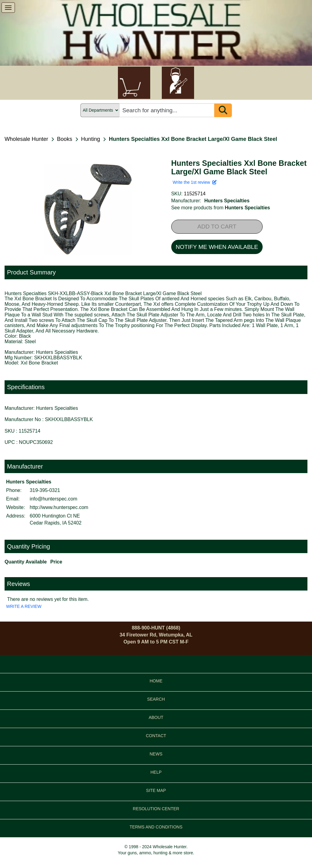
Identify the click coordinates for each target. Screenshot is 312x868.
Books (65, 139)
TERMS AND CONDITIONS (156, 827)
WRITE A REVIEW (24, 606)
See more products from (221, 208)
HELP (156, 772)
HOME (156, 681)
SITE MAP (156, 790)
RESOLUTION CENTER (156, 809)
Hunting (90, 139)
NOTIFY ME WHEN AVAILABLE (217, 247)
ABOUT (156, 717)
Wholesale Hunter (26, 139)
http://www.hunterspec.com (59, 507)
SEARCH (156, 699)
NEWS (156, 754)
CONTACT (156, 736)
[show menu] (8, 8)
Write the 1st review (195, 182)
